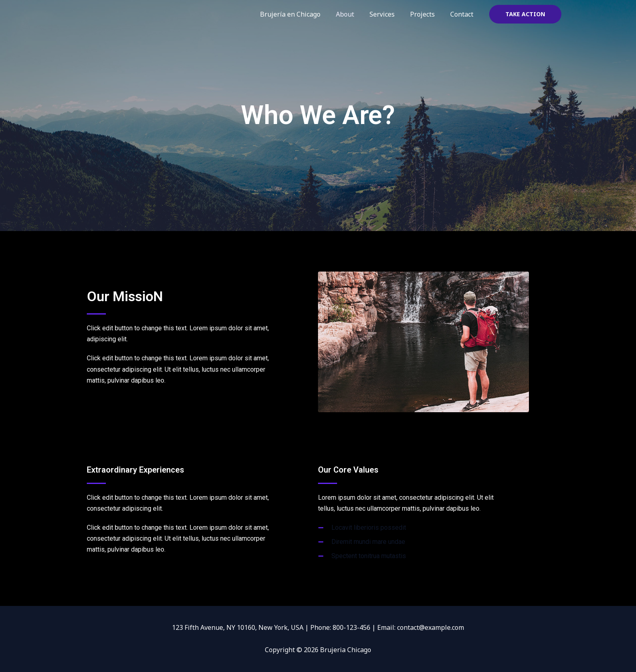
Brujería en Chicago (301, 14)
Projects (426, 14)
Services (388, 14)
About (353, 14)
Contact (463, 14)
